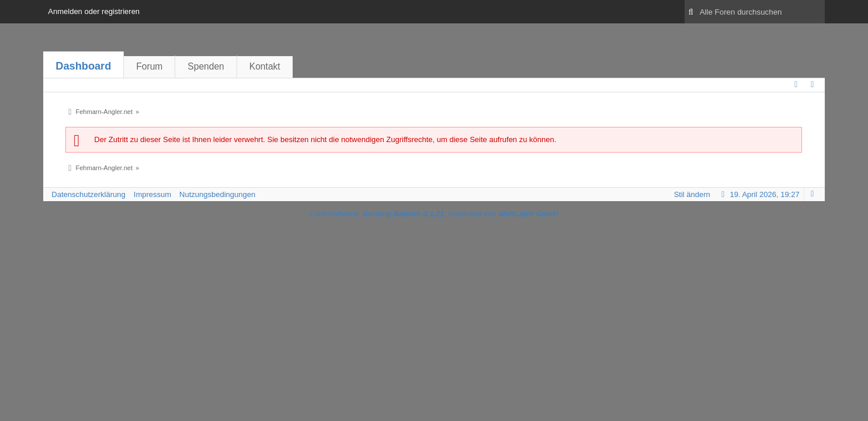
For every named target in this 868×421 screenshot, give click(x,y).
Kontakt (265, 66)
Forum (149, 66)
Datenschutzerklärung (88, 194)
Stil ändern (692, 194)
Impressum (152, 194)
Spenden (206, 66)
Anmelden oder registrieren (94, 11)
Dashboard (83, 66)
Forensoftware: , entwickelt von (434, 214)
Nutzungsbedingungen (217, 194)
